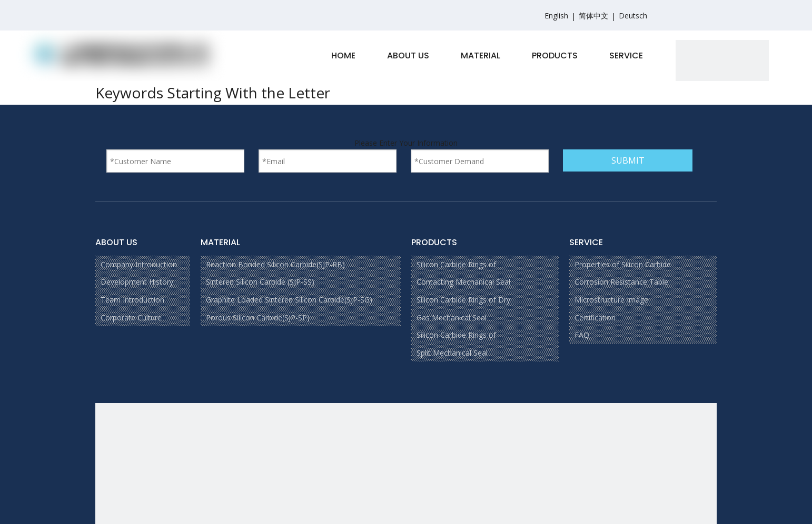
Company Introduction (139, 264)
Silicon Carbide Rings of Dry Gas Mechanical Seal (463, 309)
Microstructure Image (611, 300)
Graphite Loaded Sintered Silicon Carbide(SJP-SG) (289, 300)
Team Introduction (132, 300)
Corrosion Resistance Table (621, 282)
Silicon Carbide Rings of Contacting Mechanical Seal (463, 273)
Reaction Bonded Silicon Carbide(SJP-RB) (275, 264)
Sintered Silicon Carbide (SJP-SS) (260, 282)
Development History (137, 282)
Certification (595, 318)
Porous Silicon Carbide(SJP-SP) (258, 318)
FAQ (582, 335)
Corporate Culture (131, 318)
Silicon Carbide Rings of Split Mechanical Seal (456, 344)
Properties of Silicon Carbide (623, 264)
